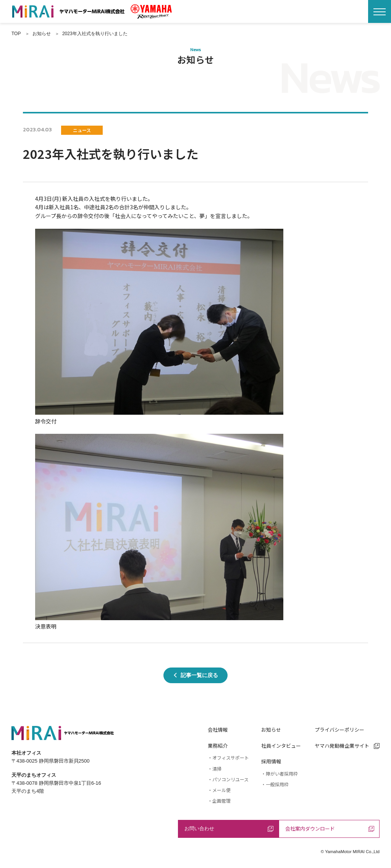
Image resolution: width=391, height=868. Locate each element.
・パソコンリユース (228, 779)
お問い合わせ (229, 829)
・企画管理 (219, 801)
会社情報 (218, 730)
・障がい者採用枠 (280, 773)
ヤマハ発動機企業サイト (347, 746)
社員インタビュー (281, 746)
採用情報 (271, 761)
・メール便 (219, 790)
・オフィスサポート (228, 757)
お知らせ (271, 730)
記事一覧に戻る (195, 675)
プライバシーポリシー (339, 730)
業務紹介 (218, 746)
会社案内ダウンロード (330, 828)
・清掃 (215, 769)
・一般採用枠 (275, 784)
